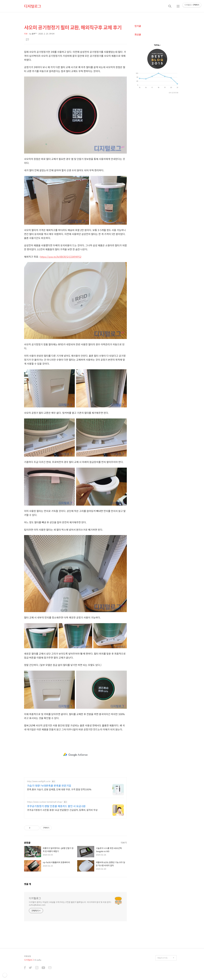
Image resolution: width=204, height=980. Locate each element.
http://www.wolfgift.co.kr (39, 781)
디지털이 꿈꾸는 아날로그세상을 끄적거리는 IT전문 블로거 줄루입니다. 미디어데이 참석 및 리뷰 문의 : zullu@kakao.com (70, 903)
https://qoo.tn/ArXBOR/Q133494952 (61, 257)
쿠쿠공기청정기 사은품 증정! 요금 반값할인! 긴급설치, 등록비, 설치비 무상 (62, 810)
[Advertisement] (75, 755)
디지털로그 (33, 6)
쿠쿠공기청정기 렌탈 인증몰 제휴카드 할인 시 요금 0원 (56, 806)
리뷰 (26, 34)
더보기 (124, 843)
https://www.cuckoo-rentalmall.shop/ (45, 802)
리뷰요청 (27, 956)
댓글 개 (28, 884)
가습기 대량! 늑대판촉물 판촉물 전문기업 (49, 786)
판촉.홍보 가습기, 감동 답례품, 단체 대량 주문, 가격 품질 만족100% (59, 789)
